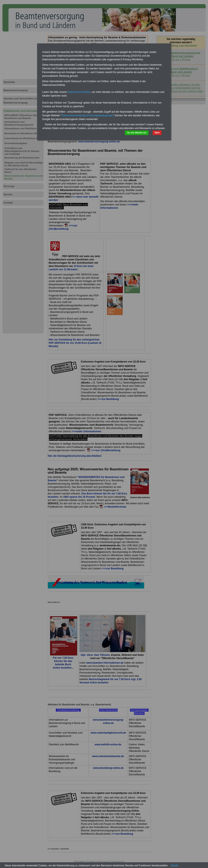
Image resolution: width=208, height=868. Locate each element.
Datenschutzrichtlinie (79, 92)
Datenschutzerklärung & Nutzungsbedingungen (87, 115)
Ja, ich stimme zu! (137, 133)
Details (175, 866)
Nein (157, 133)
